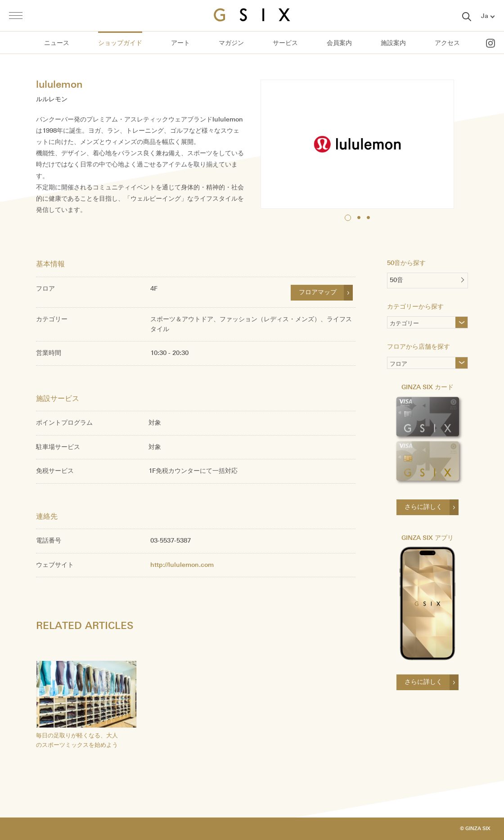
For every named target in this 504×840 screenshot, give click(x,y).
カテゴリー (419, 324)
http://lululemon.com (182, 565)
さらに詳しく (423, 507)
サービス (285, 43)
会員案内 (339, 43)
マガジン (231, 43)
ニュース (57, 43)
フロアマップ (318, 292)
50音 (396, 280)
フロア (398, 365)
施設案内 (393, 43)
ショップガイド (120, 43)
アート (180, 43)
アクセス (447, 43)
